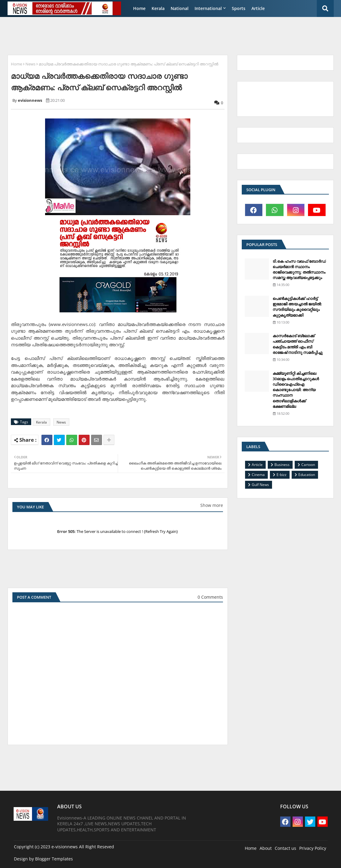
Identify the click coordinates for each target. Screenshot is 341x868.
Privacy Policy (313, 848)
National (180, 8)
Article (258, 8)
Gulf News (260, 485)
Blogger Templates (54, 859)
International (208, 8)
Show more (212, 505)
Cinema (258, 475)
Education (307, 475)
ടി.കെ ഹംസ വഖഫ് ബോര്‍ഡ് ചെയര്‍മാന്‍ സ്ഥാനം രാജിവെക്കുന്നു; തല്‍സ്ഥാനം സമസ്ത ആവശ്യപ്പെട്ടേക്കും (299, 269)
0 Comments (210, 597)
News (30, 64)
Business (282, 465)
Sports (239, 8)
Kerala (158, 8)
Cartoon (308, 465)
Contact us (285, 848)
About (266, 848)
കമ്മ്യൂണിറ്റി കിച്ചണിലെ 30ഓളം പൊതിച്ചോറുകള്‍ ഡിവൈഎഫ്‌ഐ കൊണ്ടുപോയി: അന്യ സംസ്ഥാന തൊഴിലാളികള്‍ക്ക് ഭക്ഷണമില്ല (296, 390)
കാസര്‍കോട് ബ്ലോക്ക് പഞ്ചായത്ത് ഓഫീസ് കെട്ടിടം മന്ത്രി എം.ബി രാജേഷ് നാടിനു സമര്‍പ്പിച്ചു (298, 344)
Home (139, 8)
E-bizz (282, 475)
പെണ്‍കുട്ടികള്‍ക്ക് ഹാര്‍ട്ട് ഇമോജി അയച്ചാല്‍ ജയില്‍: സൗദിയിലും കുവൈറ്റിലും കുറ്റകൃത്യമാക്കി (297, 307)
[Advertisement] (151, 35)
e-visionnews (65, 847)
